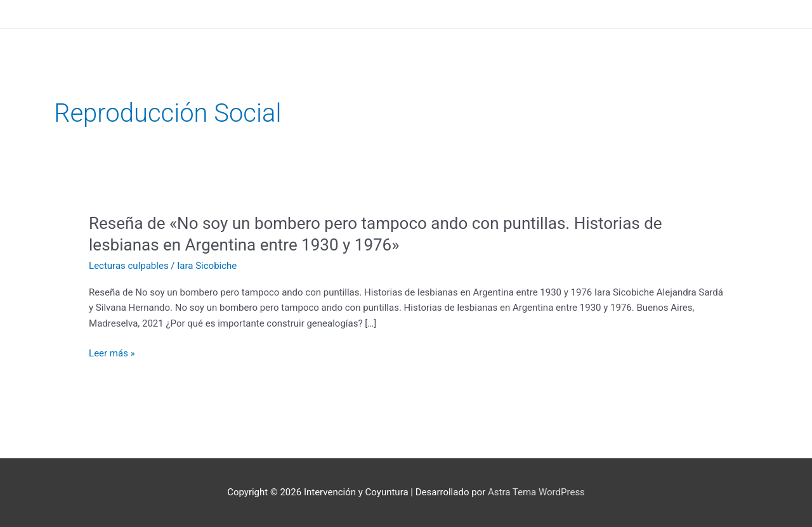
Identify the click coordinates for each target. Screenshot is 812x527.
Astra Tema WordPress (536, 492)
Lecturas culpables (129, 266)
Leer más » (112, 354)
